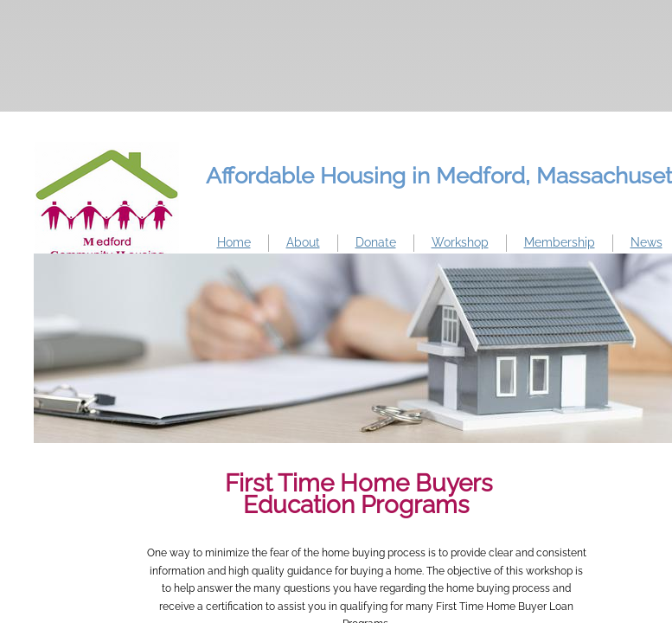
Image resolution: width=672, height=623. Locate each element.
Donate (376, 242)
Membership (560, 242)
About (303, 242)
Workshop (460, 242)
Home (234, 242)
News (646, 242)
